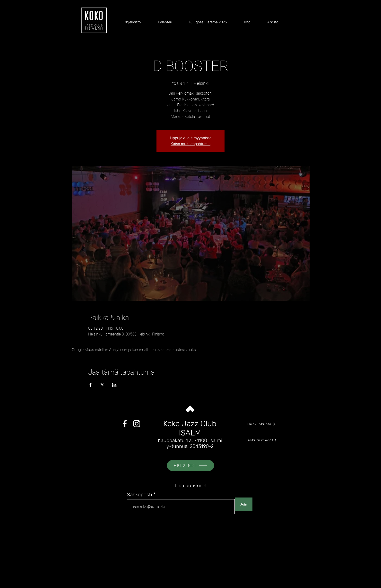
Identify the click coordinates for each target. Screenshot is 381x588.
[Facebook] (125, 424)
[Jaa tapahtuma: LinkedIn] (114, 385)
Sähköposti (139, 494)
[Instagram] (137, 424)
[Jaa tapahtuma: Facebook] (91, 385)
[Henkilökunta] (261, 424)
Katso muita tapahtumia (190, 144)
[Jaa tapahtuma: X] (102, 385)
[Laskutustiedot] (261, 440)
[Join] (244, 504)
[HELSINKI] (190, 466)
